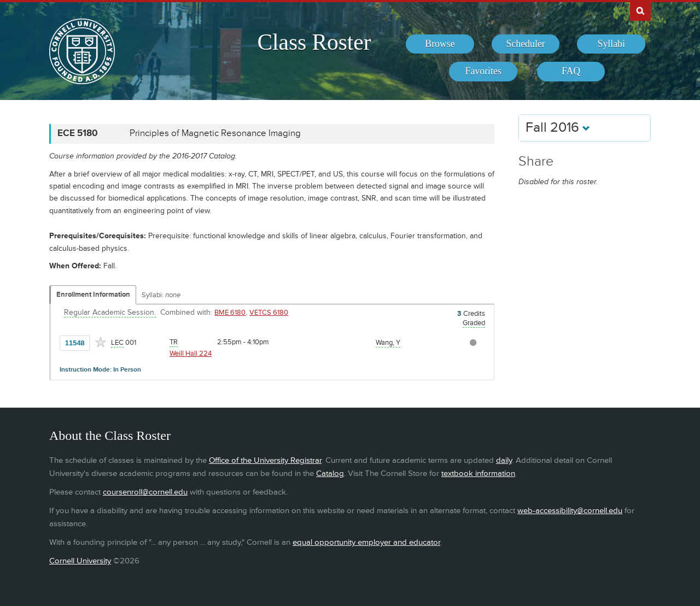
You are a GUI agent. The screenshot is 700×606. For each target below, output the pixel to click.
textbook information (478, 473)
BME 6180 (230, 313)
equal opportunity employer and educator (366, 542)
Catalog (330, 473)
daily (504, 460)
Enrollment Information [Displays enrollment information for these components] (93, 295)
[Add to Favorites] (101, 342)
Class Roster (314, 42)
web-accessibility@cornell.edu (570, 511)
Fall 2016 (558, 128)
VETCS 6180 (269, 313)
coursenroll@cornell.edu (145, 492)
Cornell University (80, 561)
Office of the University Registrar (265, 460)
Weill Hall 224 (191, 354)
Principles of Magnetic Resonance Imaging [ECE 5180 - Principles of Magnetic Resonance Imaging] (215, 133)
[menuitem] (440, 44)
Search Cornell (640, 10)
